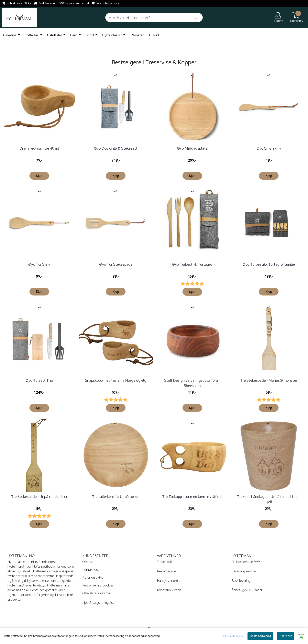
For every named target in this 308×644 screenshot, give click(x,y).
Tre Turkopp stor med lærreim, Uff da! (192, 497)
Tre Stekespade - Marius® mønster (269, 380)
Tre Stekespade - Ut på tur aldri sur (39, 497)
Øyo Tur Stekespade (116, 264)
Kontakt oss (91, 570)
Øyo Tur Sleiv (39, 264)
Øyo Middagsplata (192, 148)
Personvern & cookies (98, 585)
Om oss (88, 562)
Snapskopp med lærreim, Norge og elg (116, 380)
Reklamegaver (167, 571)
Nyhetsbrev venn (169, 590)
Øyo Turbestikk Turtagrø (192, 264)
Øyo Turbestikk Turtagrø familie (269, 264)
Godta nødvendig (260, 636)
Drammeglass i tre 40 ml (39, 148)
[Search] (154, 17)
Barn (74, 35)
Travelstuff (164, 562)
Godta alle (286, 636)
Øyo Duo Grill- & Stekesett (116, 148)
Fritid (90, 35)
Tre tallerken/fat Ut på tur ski (116, 497)
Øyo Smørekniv (269, 148)
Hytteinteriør (112, 35)
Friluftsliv (55, 35)
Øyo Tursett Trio (39, 380)
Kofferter (32, 35)
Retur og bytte (93, 577)
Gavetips (10, 35)
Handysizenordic (169, 581)
